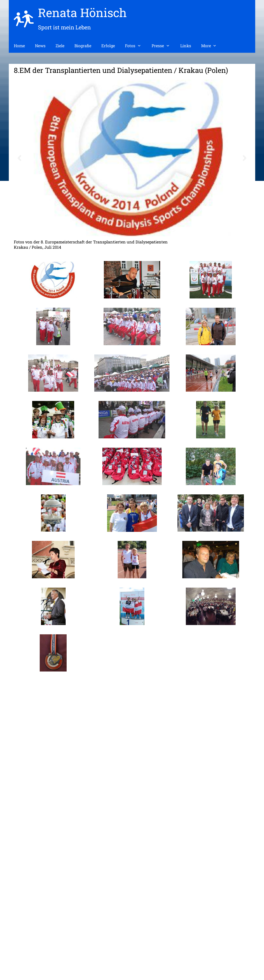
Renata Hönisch (82, 13)
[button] (19, 158)
